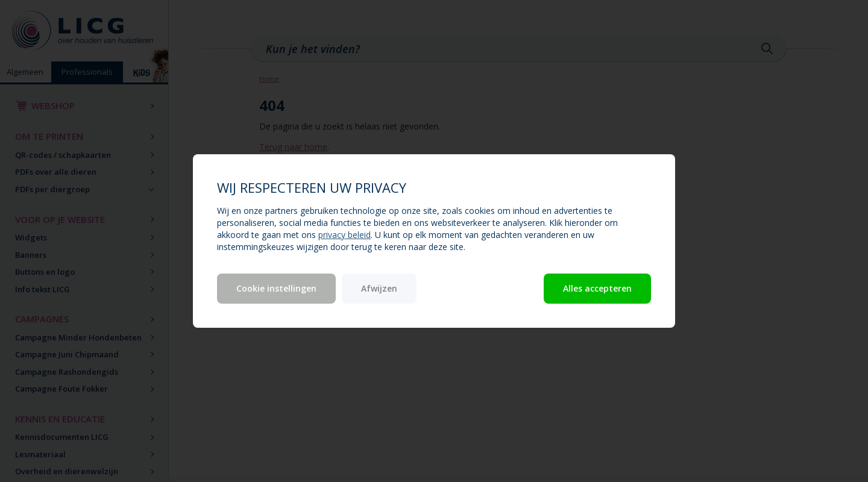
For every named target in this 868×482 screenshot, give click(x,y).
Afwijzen (379, 288)
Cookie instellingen (276, 288)
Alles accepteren (597, 288)
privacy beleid (344, 235)
